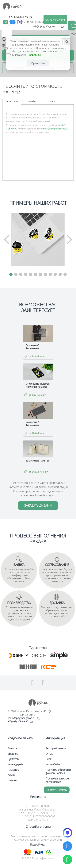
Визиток (12, 748)
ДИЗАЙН (32, 101)
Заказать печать (57, 790)
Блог (48, 759)
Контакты (73, 34)
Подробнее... (38, 844)
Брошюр (13, 754)
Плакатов (13, 770)
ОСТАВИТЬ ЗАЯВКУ (55, 20)
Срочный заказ (73, 25)
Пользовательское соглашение (57, 780)
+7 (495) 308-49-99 (20, 17)
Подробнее (34, 55)
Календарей (15, 764)
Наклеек (13, 780)
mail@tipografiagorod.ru (56, 129)
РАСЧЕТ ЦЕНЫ (12, 101)
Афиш (11, 775)
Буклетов (13, 759)
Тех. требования (56, 748)
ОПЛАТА (52, 101)
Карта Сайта (53, 764)
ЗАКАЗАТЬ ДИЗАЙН (38, 505)
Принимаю (38, 63)
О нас (49, 754)
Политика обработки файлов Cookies (58, 771)
